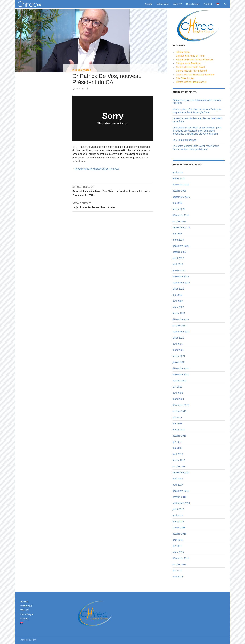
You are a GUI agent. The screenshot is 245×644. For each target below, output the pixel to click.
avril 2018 (178, 454)
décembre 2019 (181, 405)
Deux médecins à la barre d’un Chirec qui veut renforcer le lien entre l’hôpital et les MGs (113, 191)
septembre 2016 (181, 503)
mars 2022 (178, 307)
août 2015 (178, 540)
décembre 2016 (181, 491)
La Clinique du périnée (184, 140)
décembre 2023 (181, 246)
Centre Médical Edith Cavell (191, 67)
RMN (34, 640)
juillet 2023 (178, 258)
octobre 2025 (179, 191)
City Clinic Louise (185, 78)
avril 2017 (178, 485)
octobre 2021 (179, 325)
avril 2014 (178, 577)
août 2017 (178, 479)
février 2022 (179, 313)
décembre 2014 (181, 558)
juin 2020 (177, 387)
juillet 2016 (178, 509)
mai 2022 (177, 295)
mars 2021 (178, 350)
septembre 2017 (181, 472)
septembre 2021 (181, 332)
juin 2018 (177, 442)
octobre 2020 (179, 381)
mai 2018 (177, 448)
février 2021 (179, 356)
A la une (77, 70)
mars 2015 (178, 552)
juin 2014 (177, 570)
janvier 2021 (179, 362)
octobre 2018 (179, 436)
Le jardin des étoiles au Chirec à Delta (113, 205)
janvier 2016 (179, 528)
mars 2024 (178, 240)
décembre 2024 (181, 215)
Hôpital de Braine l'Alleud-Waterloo (194, 60)
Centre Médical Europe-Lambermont (195, 75)
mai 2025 (177, 203)
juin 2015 (177, 546)
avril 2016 (178, 515)
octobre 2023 (179, 252)
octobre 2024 (179, 221)
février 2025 (179, 209)
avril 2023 (178, 264)
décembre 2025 (181, 185)
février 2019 (179, 430)
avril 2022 (178, 301)
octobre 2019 (179, 411)
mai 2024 (177, 234)
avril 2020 (178, 393)
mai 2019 (177, 423)
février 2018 (179, 460)
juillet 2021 (178, 338)
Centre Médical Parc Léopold (191, 71)
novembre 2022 (181, 276)
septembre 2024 (181, 227)
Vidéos (87, 70)
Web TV (177, 4)
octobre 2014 (179, 564)
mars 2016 (178, 521)
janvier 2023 (179, 270)
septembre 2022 (181, 283)
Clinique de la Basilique (188, 63)
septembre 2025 (181, 197)
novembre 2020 (181, 374)
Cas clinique (193, 4)
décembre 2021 (181, 319)
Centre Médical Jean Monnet (191, 82)
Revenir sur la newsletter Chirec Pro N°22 (97, 169)
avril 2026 (178, 172)
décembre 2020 (181, 368)
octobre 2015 (179, 534)
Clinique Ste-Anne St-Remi (190, 56)
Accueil (148, 4)
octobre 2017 (179, 466)
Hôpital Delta (183, 52)
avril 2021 (178, 344)
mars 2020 (178, 399)
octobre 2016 (179, 497)
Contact (208, 4)
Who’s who (163, 4)
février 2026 (179, 178)
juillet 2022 (178, 289)
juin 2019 (177, 417)
